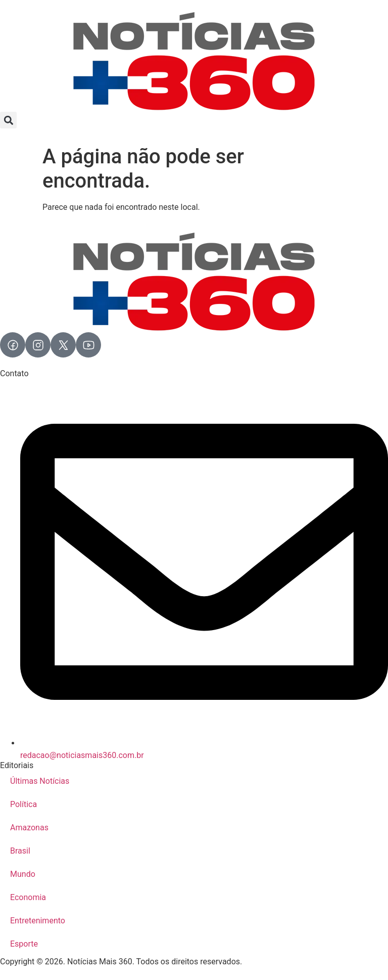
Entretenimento (38, 921)
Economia (28, 897)
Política (23, 804)
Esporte (24, 944)
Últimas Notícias (40, 781)
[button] (8, 120)
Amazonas (29, 828)
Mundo (23, 874)
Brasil (20, 851)
